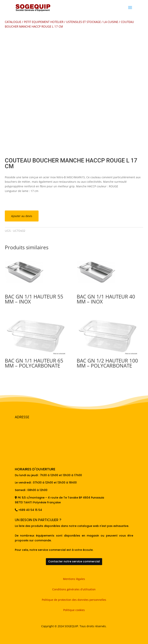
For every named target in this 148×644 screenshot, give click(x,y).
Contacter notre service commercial (74, 561)
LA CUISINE (111, 22)
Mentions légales (74, 579)
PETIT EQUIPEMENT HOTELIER (44, 22)
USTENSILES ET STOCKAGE (83, 22)
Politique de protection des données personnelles (74, 600)
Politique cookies (74, 610)
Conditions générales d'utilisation (74, 589)
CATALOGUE (13, 22)
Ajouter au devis (22, 216)
